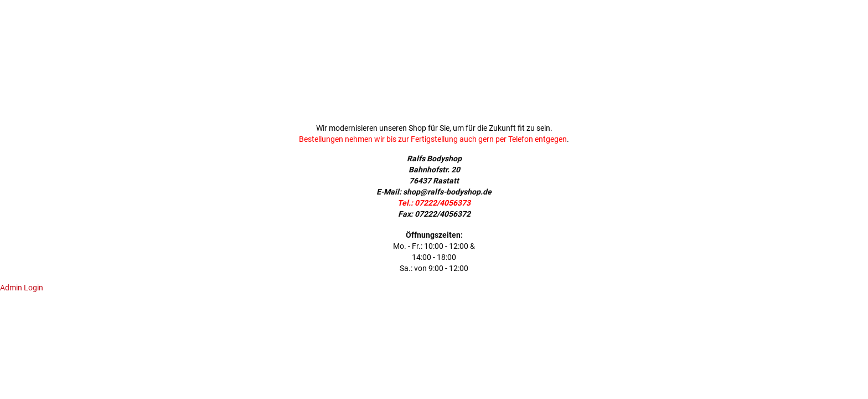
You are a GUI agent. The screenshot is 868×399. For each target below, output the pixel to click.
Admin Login (22, 288)
